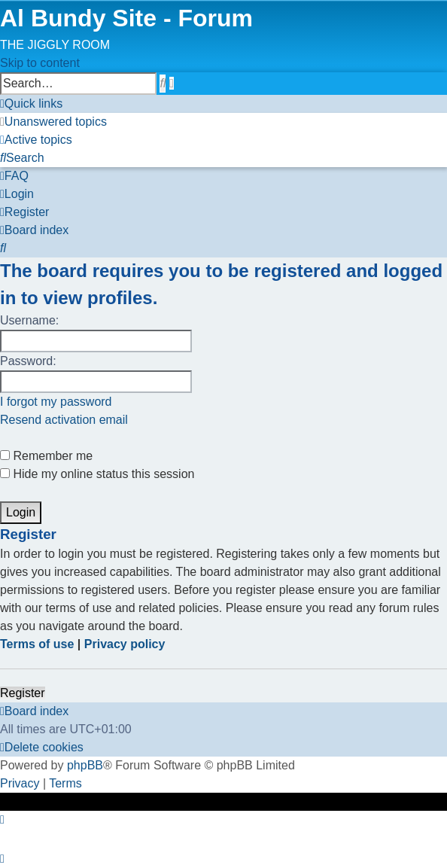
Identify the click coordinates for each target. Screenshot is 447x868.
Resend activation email (64, 420)
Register (23, 693)
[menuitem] (53, 122)
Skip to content (40, 63)
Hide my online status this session (97, 474)
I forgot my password (56, 402)
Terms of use (37, 644)
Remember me (46, 456)
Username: (29, 320)
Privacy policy (125, 644)
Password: (28, 361)
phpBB (85, 765)
